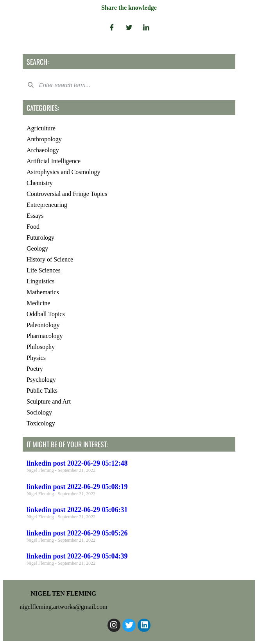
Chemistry (40, 183)
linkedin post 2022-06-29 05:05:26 (77, 533)
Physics (36, 358)
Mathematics (43, 292)
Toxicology (41, 423)
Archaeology (43, 150)
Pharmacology (45, 336)
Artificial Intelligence (54, 161)
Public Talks (42, 390)
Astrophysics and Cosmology (63, 172)
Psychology (41, 380)
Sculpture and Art (49, 401)
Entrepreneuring (47, 205)
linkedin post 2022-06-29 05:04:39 (77, 556)
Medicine (38, 303)
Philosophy (41, 347)
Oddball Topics (46, 314)
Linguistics (40, 281)
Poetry (35, 369)
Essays (35, 216)
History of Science (50, 259)
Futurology (40, 237)
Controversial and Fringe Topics (67, 194)
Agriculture (41, 128)
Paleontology (43, 325)
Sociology (39, 412)
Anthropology (44, 139)
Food (33, 227)
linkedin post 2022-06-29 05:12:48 (77, 463)
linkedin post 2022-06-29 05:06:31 (77, 510)
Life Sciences (44, 270)
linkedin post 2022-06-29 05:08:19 (77, 487)
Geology (37, 248)
